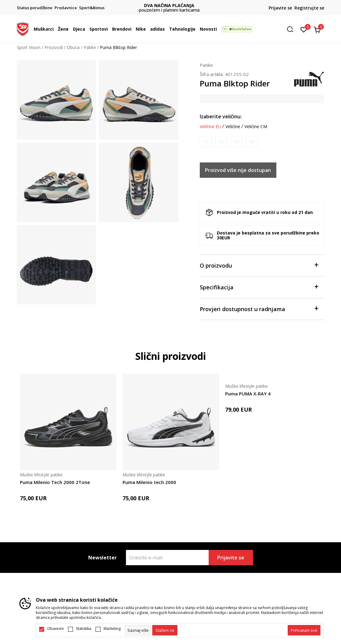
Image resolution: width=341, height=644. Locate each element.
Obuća (73, 47)
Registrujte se (309, 8)
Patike (90, 47)
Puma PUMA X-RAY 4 (248, 394)
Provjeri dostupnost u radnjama (259, 309)
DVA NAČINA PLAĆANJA (171, 5)
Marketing (112, 629)
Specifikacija (259, 287)
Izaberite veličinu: (221, 116)
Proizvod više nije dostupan (238, 170)
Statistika (84, 629)
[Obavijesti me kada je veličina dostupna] (206, 142)
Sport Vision (29, 47)
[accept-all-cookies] (304, 630)
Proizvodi (54, 47)
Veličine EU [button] (210, 127)
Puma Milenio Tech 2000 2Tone (55, 482)
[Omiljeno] (304, 29)
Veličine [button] (233, 127)
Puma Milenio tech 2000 (149, 482)
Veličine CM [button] (256, 127)
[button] (292, 29)
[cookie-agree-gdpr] (165, 630)
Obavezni (55, 629)
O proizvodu (259, 265)
